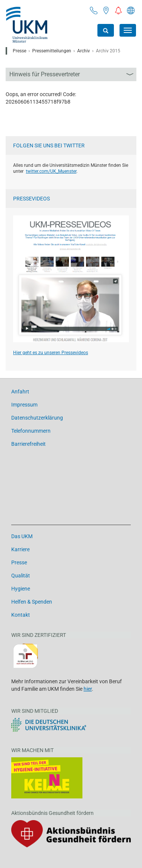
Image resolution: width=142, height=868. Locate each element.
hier (88, 689)
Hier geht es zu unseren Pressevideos (51, 353)
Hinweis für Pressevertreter (45, 74)
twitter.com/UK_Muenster (51, 171)
